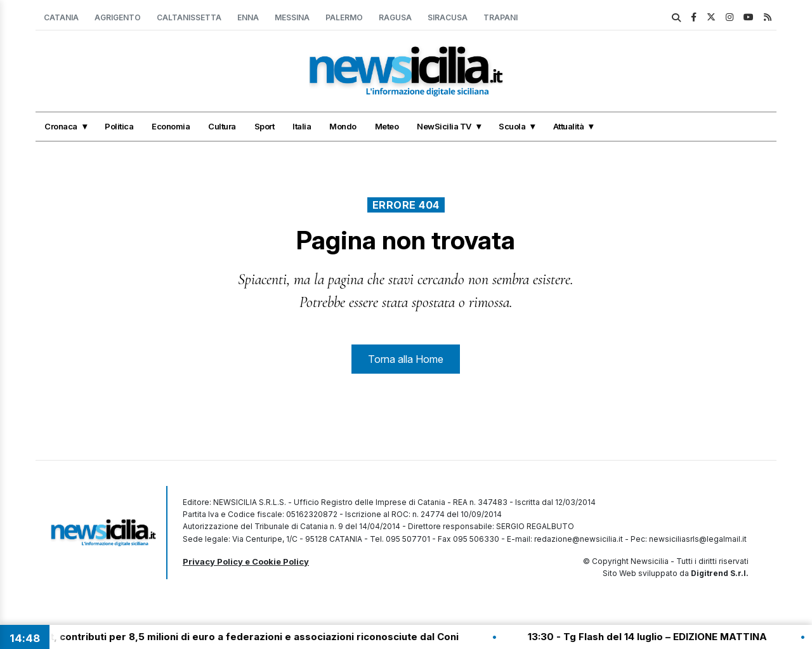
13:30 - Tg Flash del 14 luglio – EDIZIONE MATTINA (656, 637)
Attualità (569, 126)
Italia (302, 126)
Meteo (387, 126)
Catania (61, 17)
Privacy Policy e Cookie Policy (246, 561)
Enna (248, 17)
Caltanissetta (189, 17)
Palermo (344, 17)
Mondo (343, 126)
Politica (119, 126)
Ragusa (395, 17)
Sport (265, 126)
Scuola (512, 126)
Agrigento (118, 17)
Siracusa (448, 17)
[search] (676, 18)
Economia (171, 126)
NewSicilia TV (444, 126)
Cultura (222, 126)
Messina (292, 17)
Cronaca (61, 126)
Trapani (501, 17)
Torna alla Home (406, 359)
